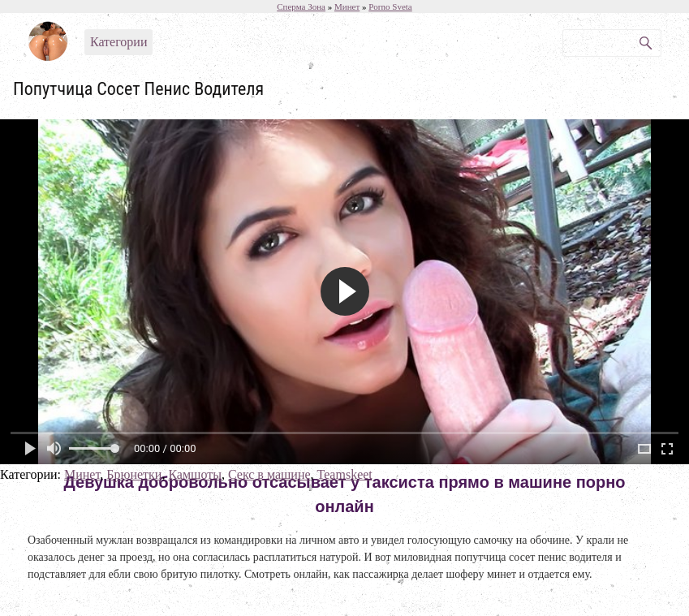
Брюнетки (134, 474)
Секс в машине (269, 474)
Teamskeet (345, 474)
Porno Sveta (390, 6)
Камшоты (195, 474)
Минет (82, 474)
